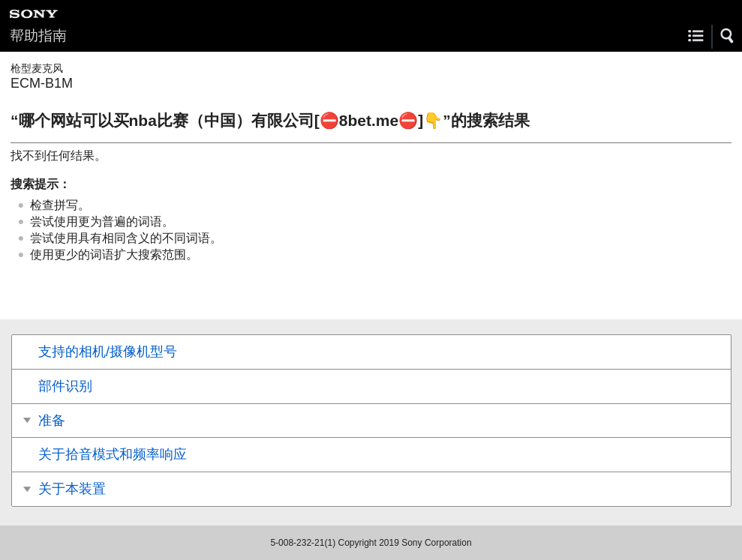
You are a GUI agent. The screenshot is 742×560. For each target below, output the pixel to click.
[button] (728, 36)
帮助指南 (38, 36)
